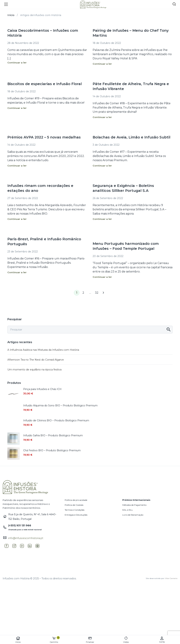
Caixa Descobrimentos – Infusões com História (43, 33)
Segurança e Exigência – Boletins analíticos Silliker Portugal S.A (123, 188)
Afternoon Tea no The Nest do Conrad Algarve (36, 360)
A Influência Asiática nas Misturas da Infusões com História (43, 350)
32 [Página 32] (97, 293)
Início (18, 640)
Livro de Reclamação (133, 515)
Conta (162, 640)
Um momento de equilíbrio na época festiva (34, 370)
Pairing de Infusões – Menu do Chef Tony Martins (131, 33)
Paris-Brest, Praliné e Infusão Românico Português (44, 241)
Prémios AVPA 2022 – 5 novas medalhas (44, 137)
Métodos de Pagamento (134, 505)
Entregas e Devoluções (76, 515)
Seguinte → (103, 293)
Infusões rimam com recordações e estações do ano (40, 188)
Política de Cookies (74, 505)
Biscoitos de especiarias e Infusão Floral (45, 84)
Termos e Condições (75, 510)
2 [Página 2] (83, 293)
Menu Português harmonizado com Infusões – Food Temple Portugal (126, 246)
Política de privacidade (76, 500)
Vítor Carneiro (171, 578)
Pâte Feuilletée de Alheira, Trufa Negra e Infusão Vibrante (131, 86)
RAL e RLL (128, 510)
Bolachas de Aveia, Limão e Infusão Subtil (131, 137)
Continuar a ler (17, 63)
